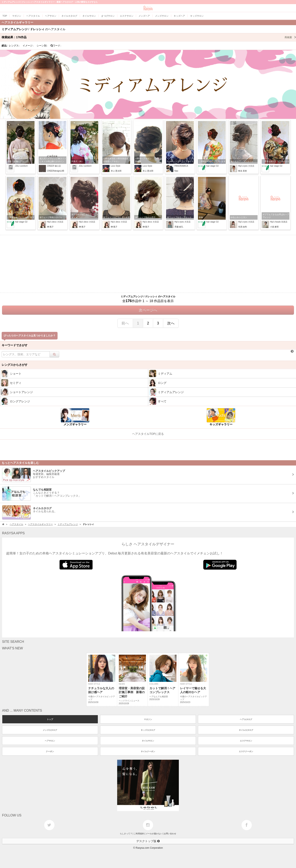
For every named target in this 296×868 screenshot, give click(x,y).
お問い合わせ (170, 834)
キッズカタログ (148, 730)
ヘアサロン (50, 741)
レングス (14, 46)
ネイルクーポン (148, 751)
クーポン (50, 751)
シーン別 (42, 46)
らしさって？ (126, 834)
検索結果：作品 (149, 37)
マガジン (148, 719)
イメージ (28, 46)
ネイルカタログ (246, 730)
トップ (50, 719)
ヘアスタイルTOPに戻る (148, 434)
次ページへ (148, 310)
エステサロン (246, 741)
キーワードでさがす (15, 345)
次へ (171, 323)
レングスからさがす (15, 365)
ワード (56, 46)
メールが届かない (154, 834)
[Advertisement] (148, 264)
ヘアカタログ (246, 719)
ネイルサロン (148, 741)
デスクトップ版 (148, 841)
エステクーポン (246, 751)
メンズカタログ (50, 730)
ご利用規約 (139, 834)
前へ (125, 323)
